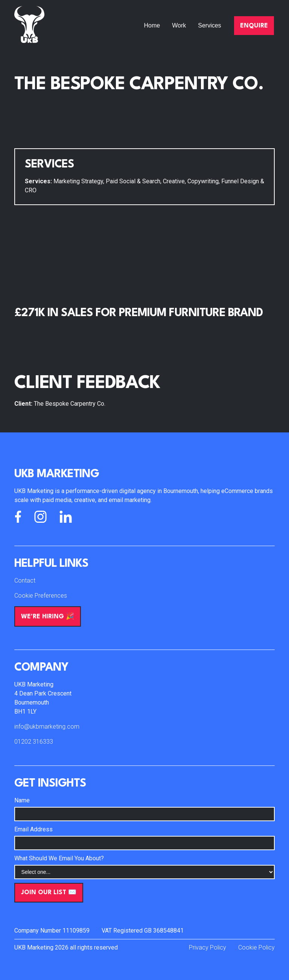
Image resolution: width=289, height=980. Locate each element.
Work (179, 25)
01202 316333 (34, 742)
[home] (29, 25)
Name (22, 800)
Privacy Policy (208, 947)
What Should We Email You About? (59, 858)
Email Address (33, 829)
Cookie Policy (256, 947)
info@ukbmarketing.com (47, 727)
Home (152, 25)
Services (209, 25)
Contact (25, 581)
